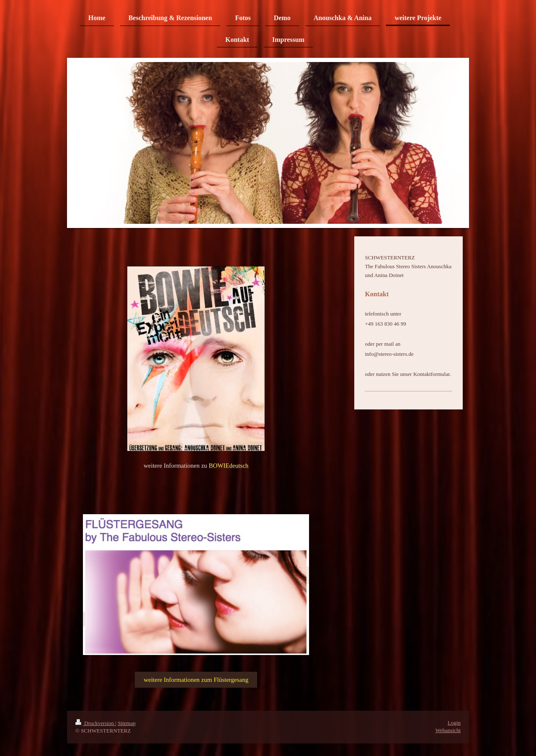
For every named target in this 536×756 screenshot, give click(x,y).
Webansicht (448, 730)
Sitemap (127, 723)
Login (454, 723)
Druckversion (95, 723)
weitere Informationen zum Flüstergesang (196, 680)
